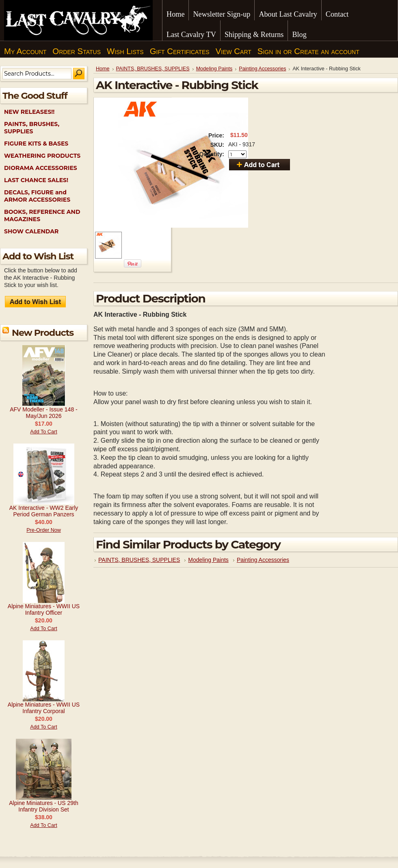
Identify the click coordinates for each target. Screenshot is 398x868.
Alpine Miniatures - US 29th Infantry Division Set (43, 806)
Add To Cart (43, 432)
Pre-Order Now (44, 530)
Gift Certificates (180, 51)
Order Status (77, 51)
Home (103, 69)
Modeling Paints (214, 69)
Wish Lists (125, 51)
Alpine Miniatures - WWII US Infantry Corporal (44, 708)
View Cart (234, 51)
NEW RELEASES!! (29, 112)
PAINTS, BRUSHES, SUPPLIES (32, 128)
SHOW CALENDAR (31, 231)
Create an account (327, 51)
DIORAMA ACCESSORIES (41, 168)
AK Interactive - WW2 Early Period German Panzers (44, 511)
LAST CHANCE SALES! (36, 180)
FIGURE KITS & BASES (36, 144)
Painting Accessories (262, 69)
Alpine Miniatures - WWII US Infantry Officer (44, 609)
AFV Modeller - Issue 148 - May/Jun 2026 (44, 413)
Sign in (269, 51)
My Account (25, 51)
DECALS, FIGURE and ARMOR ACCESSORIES (37, 196)
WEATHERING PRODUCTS (42, 156)
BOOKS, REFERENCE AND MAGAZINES (42, 215)
